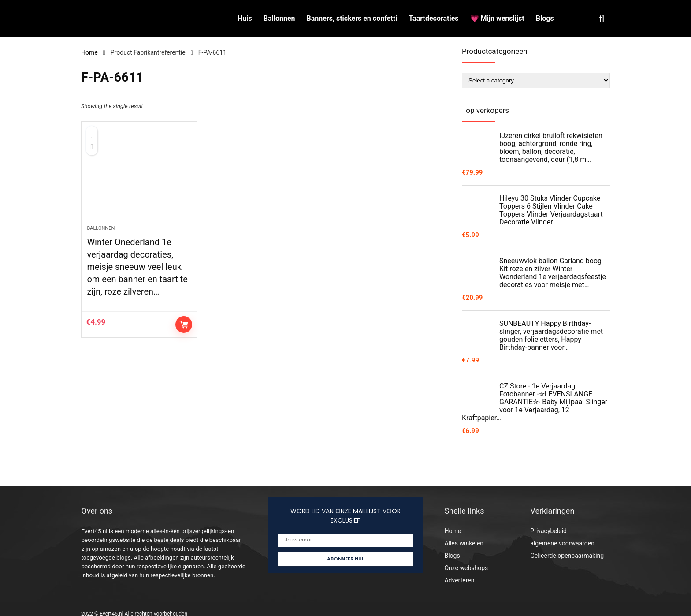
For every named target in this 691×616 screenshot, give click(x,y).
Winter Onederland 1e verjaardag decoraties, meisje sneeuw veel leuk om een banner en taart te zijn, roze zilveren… (137, 267)
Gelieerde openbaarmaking (567, 556)
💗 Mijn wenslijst (497, 18)
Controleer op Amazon (184, 325)
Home (89, 52)
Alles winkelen (464, 543)
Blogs (545, 18)
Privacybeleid (548, 531)
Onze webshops (466, 568)
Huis (245, 18)
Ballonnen (279, 18)
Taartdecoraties (433, 18)
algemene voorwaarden (562, 543)
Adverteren (459, 580)
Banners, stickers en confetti (352, 18)
